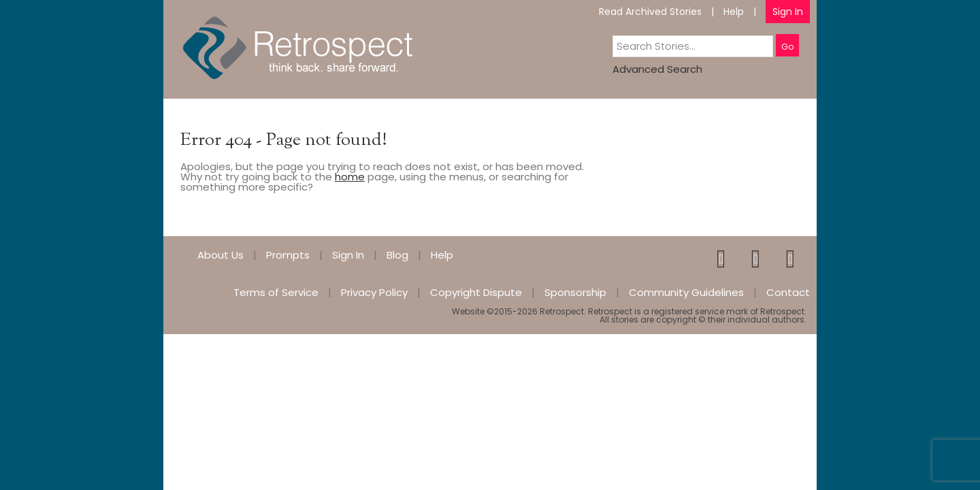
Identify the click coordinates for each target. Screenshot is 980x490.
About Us (220, 255)
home (350, 177)
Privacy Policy (374, 292)
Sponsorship (575, 292)
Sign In (788, 12)
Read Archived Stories (650, 12)
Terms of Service (276, 292)
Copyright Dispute (476, 292)
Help (734, 12)
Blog (397, 255)
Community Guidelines (686, 292)
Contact (788, 292)
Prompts (288, 255)
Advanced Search (657, 69)
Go (787, 47)
